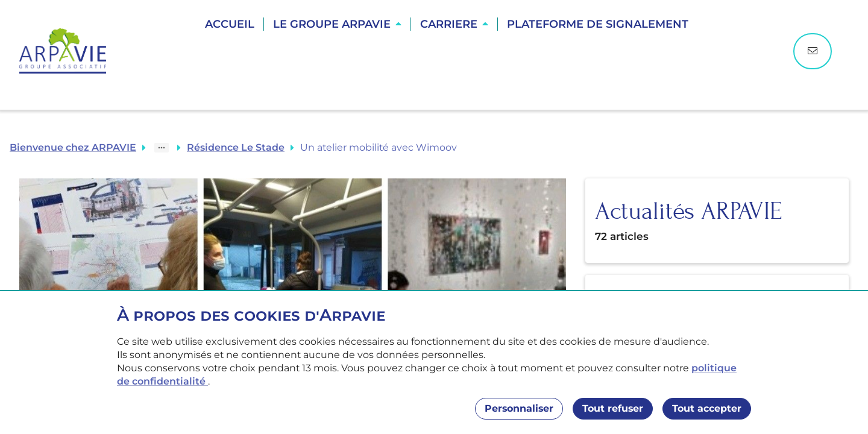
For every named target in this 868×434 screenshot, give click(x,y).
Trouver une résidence (448, 66)
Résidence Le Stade (236, 147)
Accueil (230, 24)
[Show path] (162, 148)
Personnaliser (519, 408)
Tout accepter (707, 408)
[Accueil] (69, 51)
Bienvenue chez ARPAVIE (73, 147)
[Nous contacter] (813, 51)
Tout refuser (613, 408)
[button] (337, 24)
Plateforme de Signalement (598, 24)
